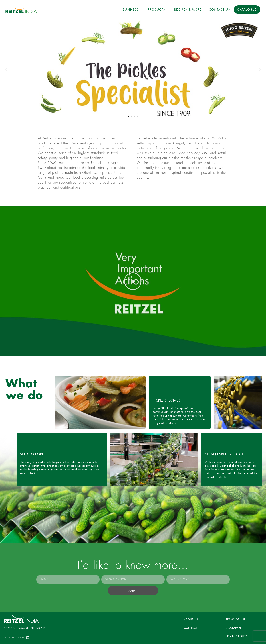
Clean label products (225, 454)
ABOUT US (191, 619)
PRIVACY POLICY (237, 636)
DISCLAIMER (234, 628)
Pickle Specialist (168, 400)
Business (132, 10)
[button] (128, 117)
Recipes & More (188, 10)
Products (157, 10)
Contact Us (220, 10)
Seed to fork (32, 454)
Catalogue (247, 10)
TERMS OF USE (236, 619)
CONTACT (191, 628)
